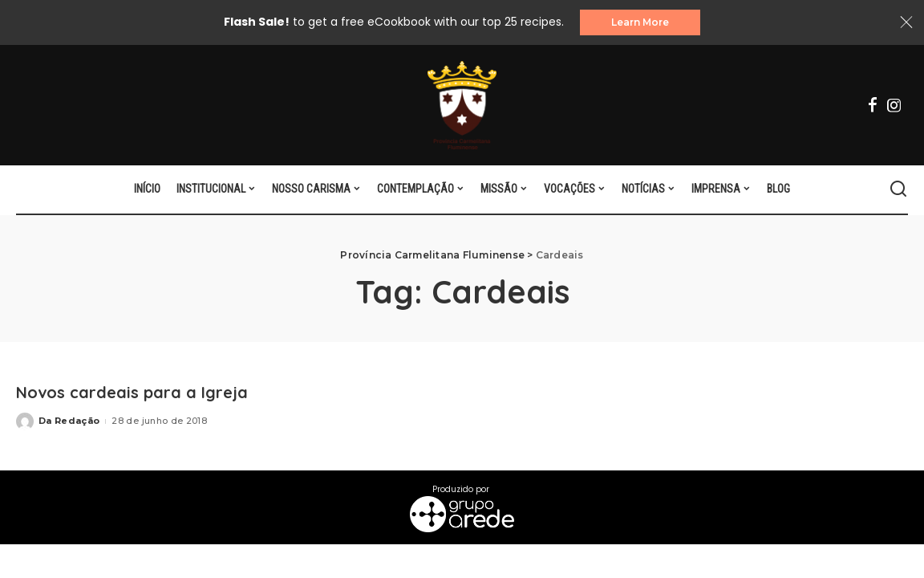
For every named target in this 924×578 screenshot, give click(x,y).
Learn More (640, 22)
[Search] (898, 189)
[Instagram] (894, 105)
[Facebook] (873, 105)
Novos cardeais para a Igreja (132, 392)
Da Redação (69, 421)
